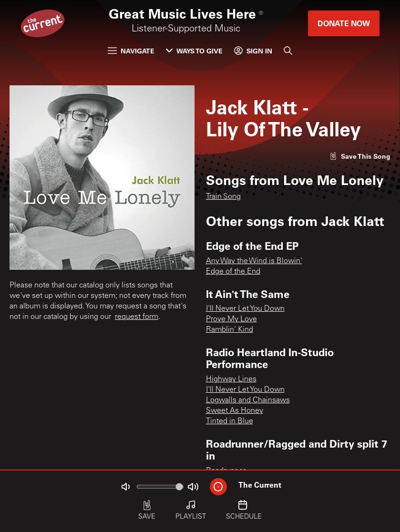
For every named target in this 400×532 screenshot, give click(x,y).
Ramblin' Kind (230, 330)
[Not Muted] (125, 487)
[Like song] (360, 156)
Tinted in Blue (230, 421)
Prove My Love (231, 319)
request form (137, 317)
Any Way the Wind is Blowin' (254, 261)
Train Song (223, 197)
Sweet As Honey (235, 411)
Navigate (131, 51)
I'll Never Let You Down (245, 309)
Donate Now (344, 23)
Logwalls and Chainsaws (248, 400)
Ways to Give (194, 51)
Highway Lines (231, 379)
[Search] (288, 51)
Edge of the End (233, 272)
